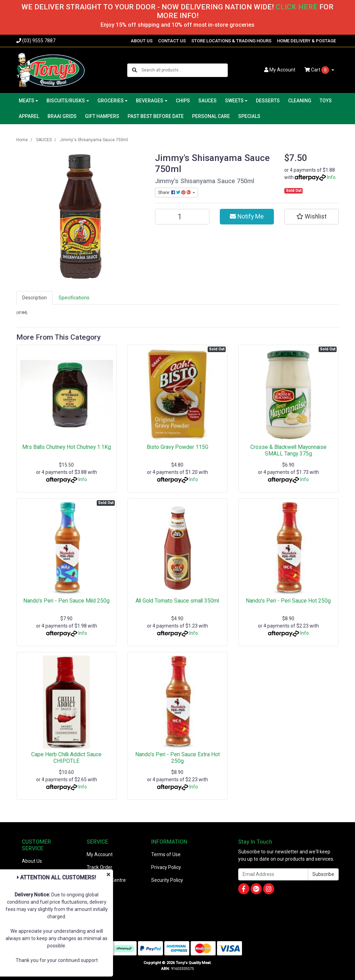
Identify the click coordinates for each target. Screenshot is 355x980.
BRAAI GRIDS (62, 116)
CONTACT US (172, 41)
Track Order (99, 867)
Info (331, 177)
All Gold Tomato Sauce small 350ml (177, 601)
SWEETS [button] (234, 101)
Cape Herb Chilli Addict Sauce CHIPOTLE (66, 758)
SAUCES (207, 101)
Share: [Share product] (175, 193)
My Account (100, 854)
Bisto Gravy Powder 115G (177, 447)
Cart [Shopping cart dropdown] (317, 70)
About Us (32, 861)
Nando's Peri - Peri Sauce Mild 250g (66, 601)
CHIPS (183, 101)
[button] (311, 216)
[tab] (34, 298)
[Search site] (135, 70)
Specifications (74, 298)
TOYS (326, 101)
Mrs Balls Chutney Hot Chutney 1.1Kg (67, 447)
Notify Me (247, 216)
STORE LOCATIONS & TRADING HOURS (231, 41)
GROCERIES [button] (111, 101)
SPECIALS (249, 116)
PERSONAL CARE (211, 116)
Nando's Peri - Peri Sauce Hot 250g (288, 601)
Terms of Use (166, 854)
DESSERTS (268, 101)
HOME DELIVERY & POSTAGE (306, 41)
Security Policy (167, 880)
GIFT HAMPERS (102, 116)
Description (34, 298)
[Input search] (184, 70)
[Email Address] (273, 874)
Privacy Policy (166, 867)
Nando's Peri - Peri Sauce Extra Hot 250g (177, 758)
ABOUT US (142, 41)
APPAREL (29, 116)
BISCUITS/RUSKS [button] (66, 101)
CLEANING (300, 101)
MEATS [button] (27, 101)
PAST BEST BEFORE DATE (156, 116)
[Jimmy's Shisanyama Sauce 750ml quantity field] (182, 217)
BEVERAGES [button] (150, 101)
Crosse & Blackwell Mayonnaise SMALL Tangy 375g (288, 450)
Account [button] (280, 70)
